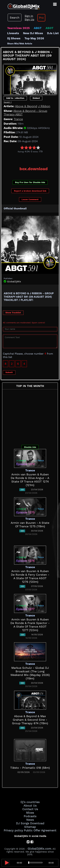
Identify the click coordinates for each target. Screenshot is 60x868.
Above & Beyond (26, 106)
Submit (9, 372)
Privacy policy (13, 830)
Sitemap (30, 827)
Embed (36, 98)
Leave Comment (30, 199)
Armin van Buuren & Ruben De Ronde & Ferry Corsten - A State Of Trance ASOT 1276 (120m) (30, 576)
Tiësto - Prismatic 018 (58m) (30, 768)
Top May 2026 (34, 38)
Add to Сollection (15, 98)
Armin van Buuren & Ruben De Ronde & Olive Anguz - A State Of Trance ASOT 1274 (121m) (30, 480)
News (30, 820)
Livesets (13, 33)
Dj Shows (14, 38)
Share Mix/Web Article (20, 44)
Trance (18, 119)
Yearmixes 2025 (18, 28)
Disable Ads (30, 447)
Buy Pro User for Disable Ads (30, 182)
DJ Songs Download (30, 823)
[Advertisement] (31, 159)
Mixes (30, 813)
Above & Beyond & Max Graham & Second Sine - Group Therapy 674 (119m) (30, 720)
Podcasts (30, 816)
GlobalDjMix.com (39, 849)
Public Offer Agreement (40, 830)
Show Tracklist (13, 313)
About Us (30, 806)
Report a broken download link (30, 191)
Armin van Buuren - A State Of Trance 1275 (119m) (30, 524)
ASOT (50, 28)
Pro (41, 18)
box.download (34, 169)
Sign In (29, 16)
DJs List (53, 33)
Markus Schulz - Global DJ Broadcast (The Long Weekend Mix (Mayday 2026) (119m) (30, 673)
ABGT (38, 28)
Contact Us (30, 809)
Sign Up (29, 19)
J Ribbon (44, 106)
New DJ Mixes (33, 33)
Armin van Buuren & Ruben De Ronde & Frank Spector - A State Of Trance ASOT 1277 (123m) (30, 625)
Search (15, 17)
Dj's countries (30, 802)
